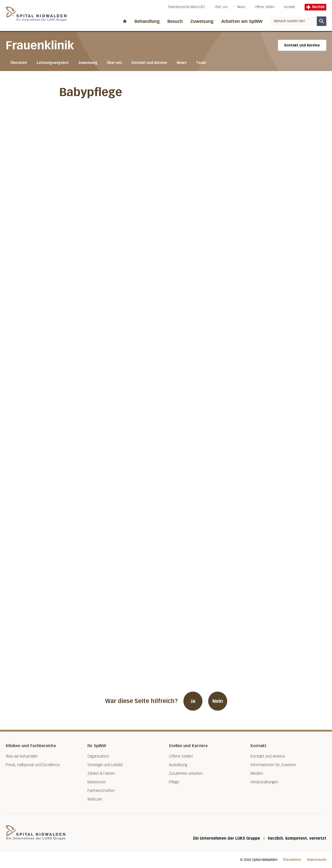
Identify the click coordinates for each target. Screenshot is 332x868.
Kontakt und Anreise (302, 45)
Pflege (174, 782)
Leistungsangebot (53, 63)
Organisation (98, 756)
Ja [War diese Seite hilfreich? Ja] (193, 701)
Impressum (317, 860)
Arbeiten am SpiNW (242, 21)
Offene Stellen (265, 7)
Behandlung (147, 21)
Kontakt (290, 7)
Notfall (315, 7)
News (241, 7)
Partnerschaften (101, 791)
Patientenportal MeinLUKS (186, 7)
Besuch (175, 21)
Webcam (95, 799)
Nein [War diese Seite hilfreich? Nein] (218, 701)
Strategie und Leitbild (105, 765)
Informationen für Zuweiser (273, 765)
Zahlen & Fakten (101, 773)
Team (201, 63)
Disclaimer (292, 860)
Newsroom (97, 782)
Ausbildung (178, 765)
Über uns (221, 7)
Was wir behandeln (22, 756)
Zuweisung (202, 21)
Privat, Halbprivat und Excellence (33, 765)
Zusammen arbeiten (186, 773)
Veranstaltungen (264, 782)
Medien (257, 773)
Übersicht (19, 63)
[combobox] (293, 21)
